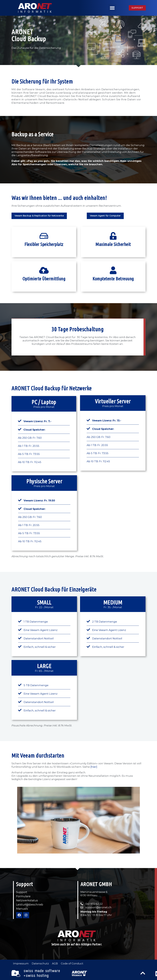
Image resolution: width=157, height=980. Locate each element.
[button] (112, 8)
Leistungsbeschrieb (30, 904)
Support (22, 892)
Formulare (23, 896)
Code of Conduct (72, 964)
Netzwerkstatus (27, 900)
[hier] (94, 767)
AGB (55, 964)
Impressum (21, 964)
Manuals (22, 909)
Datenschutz (41, 964)
